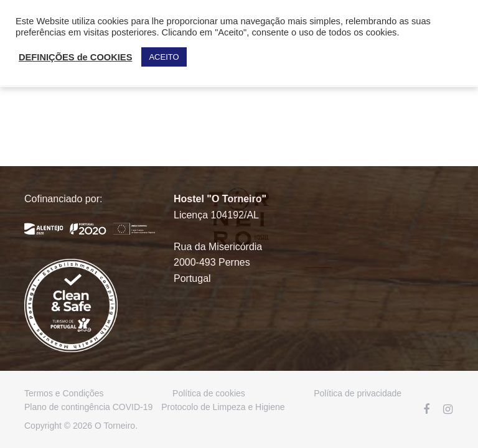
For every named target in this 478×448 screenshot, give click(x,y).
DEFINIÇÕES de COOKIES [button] (75, 57)
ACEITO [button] (164, 57)
